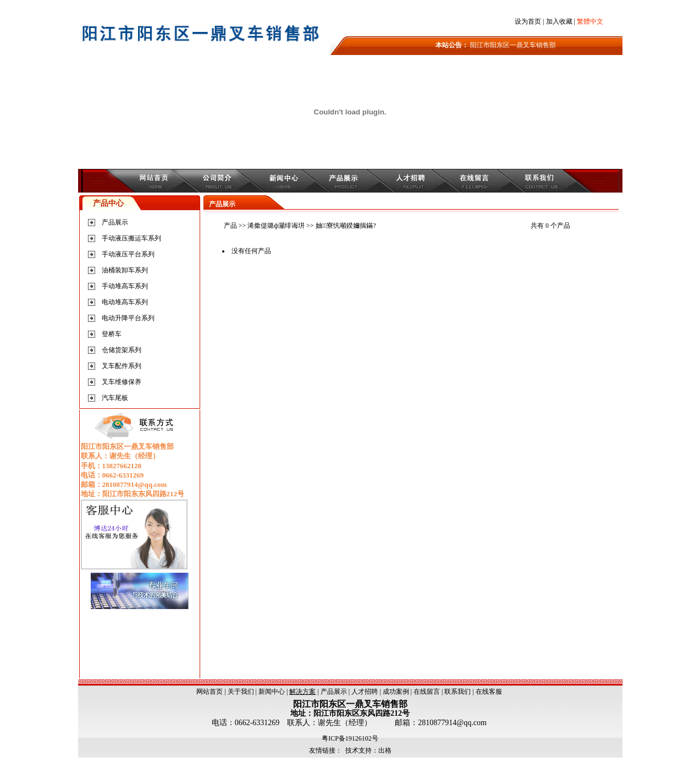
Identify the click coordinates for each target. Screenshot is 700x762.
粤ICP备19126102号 (350, 738)
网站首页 (210, 692)
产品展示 (115, 222)
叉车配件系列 (122, 366)
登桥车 (112, 334)
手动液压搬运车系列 (131, 238)
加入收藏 (559, 21)
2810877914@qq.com (452, 723)
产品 (230, 226)
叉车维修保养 (122, 382)
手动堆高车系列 (125, 286)
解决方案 (302, 692)
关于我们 (241, 692)
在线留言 (427, 692)
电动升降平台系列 (128, 318)
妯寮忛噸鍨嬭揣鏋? (346, 226)
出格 (385, 750)
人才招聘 (365, 692)
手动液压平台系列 (128, 254)
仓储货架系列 (122, 350)
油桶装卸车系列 (125, 270)
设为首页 (528, 21)
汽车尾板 (115, 398)
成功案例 (396, 692)
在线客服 (489, 692)
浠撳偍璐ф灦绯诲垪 (276, 226)
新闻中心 (272, 692)
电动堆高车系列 (125, 302)
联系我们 (458, 692)
